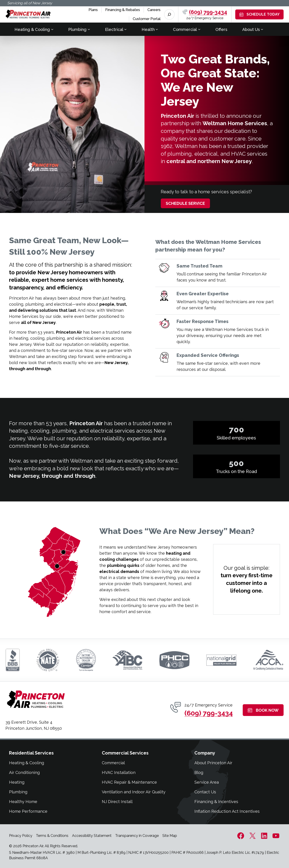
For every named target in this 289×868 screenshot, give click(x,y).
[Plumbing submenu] (89, 29)
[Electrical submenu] (125, 29)
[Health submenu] (157, 29)
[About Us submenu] (262, 29)
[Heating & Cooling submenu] (52, 29)
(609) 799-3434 (208, 12)
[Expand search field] (169, 14)
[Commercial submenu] (199, 29)
